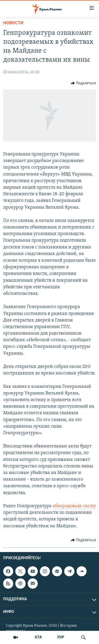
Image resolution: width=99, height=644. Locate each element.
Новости (13, 23)
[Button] (83, 83)
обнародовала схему (74, 506)
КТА (38, 637)
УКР (61, 637)
